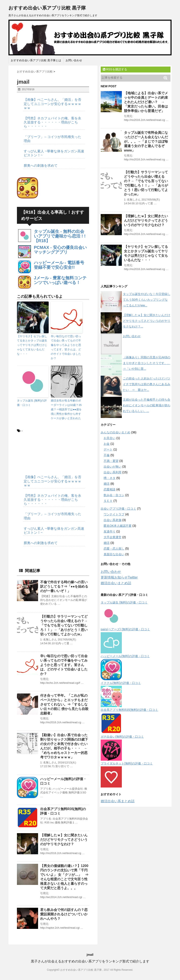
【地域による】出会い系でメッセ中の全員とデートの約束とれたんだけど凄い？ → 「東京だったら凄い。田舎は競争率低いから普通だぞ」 (146, 102)
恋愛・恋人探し (114, 549)
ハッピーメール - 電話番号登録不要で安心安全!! (59, 265)
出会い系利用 (113, 472)
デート (108, 449)
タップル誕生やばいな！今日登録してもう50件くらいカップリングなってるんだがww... (147, 300)
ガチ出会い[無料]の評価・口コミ (122, 737)
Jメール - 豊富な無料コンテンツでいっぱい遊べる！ (60, 280)
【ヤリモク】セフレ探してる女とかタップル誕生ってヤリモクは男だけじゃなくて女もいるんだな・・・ (32, 345)
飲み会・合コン (114, 495)
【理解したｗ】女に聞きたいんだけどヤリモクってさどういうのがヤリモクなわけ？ (64, 840)
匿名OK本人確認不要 (118, 526)
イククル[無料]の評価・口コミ (121, 683)
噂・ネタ (110, 478)
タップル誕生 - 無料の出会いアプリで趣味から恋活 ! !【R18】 (60, 236)
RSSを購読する (115, 69)
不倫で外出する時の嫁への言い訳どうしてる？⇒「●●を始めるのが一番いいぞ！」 (64, 586)
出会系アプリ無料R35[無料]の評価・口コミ (129, 710)
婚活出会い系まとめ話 (118, 801)
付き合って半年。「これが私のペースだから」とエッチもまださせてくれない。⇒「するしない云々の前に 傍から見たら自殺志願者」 (64, 704)
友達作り (110, 531)
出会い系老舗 (113, 520)
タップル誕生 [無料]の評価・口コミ (32, 403)
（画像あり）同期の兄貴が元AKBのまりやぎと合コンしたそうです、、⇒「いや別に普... (147, 363)
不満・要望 (111, 461)
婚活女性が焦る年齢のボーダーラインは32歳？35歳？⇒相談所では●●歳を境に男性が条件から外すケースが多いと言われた (66, 409)
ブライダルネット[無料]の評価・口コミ (127, 763)
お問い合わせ (74, 60)
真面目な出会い (114, 554)
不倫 (107, 455)
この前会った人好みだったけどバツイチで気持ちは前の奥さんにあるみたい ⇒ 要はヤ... (147, 384)
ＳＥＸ (108, 501)
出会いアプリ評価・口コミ (118, 509)
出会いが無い (113, 467)
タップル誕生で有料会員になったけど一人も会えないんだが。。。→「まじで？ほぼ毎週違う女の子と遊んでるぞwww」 (146, 141)
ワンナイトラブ (114, 514)
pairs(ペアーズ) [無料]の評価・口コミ (125, 629)
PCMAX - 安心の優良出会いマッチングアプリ (60, 250)
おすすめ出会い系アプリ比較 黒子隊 (47, 8)
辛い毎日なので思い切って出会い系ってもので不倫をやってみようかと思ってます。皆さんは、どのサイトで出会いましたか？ (66, 347)
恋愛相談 (110, 489)
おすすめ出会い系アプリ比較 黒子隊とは (36, 60)
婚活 (107, 484)
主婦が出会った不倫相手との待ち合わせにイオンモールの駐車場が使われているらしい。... (147, 405)
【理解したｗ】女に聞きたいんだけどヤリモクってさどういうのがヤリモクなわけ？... (147, 321)
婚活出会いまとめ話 (116, 583)
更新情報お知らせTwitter (119, 577)
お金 (107, 444)
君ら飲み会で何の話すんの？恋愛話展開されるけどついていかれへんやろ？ (64, 914)
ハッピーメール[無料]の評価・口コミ (125, 656)
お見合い (110, 438)
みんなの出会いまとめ (115, 432)
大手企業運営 (113, 537)
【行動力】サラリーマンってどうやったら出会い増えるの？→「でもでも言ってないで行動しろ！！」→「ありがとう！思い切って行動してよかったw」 (64, 625)
